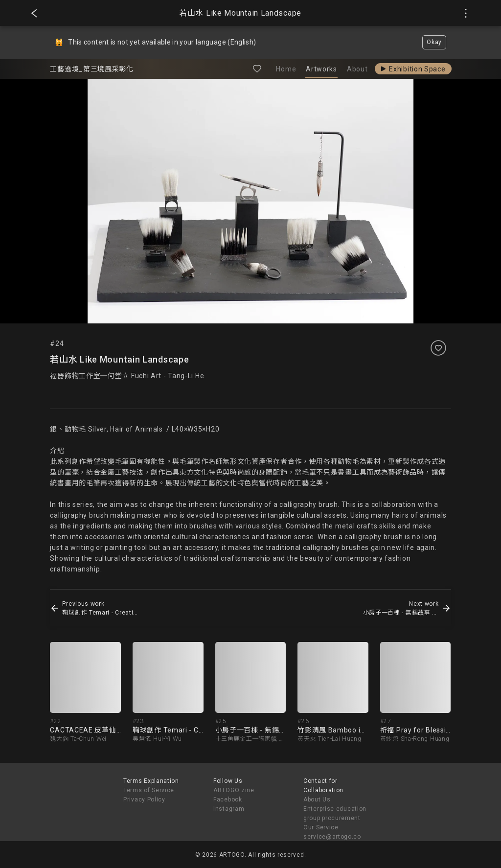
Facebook (228, 799)
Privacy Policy (144, 799)
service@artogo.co (332, 837)
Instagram (229, 809)
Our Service (321, 827)
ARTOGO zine (234, 790)
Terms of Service (149, 790)
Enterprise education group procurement (335, 813)
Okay (434, 42)
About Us (317, 799)
